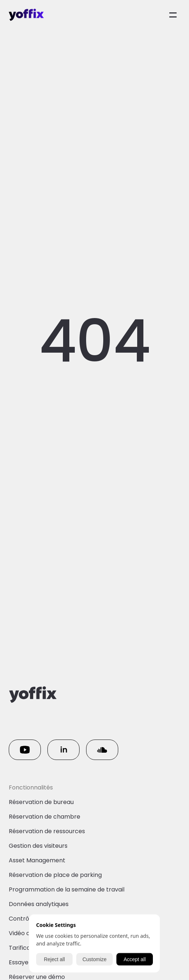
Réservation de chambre (45, 817)
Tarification (25, 948)
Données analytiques (39, 904)
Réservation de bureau (41, 802)
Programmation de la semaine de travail (67, 889)
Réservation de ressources (47, 831)
